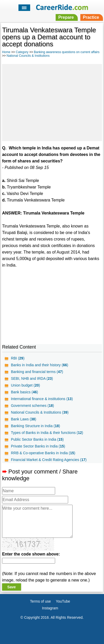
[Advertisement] (52, 102)
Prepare (66, 17)
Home (6, 52)
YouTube (63, 601)
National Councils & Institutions (28, 56)
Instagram (50, 608)
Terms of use (40, 601)
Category (22, 52)
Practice (91, 17)
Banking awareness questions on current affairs (67, 52)
